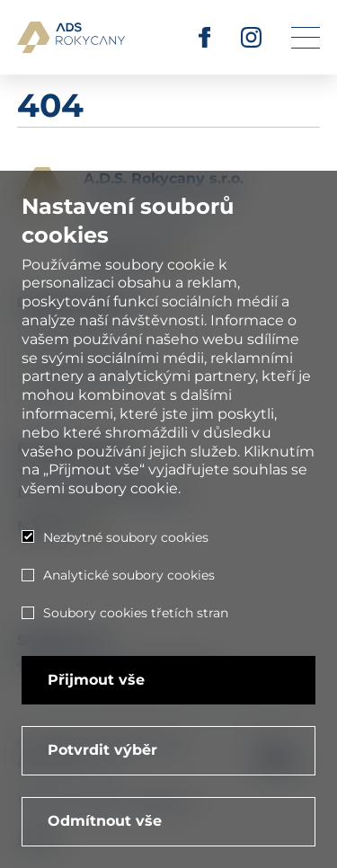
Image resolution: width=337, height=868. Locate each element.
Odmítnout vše (105, 821)
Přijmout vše (96, 680)
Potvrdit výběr (102, 750)
